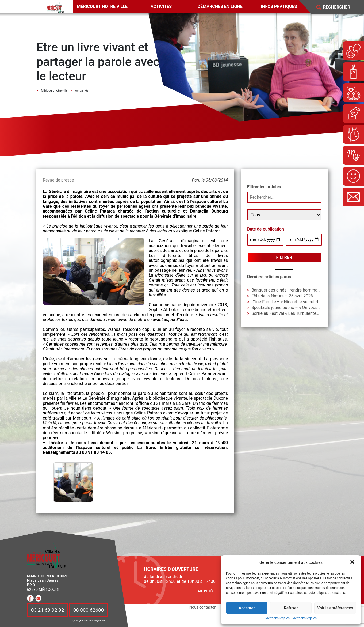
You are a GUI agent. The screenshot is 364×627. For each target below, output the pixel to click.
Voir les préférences (335, 608)
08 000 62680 (89, 610)
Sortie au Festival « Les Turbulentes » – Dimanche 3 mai (304, 313)
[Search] (340, 7)
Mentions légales (277, 618)
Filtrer (284, 257)
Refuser (291, 608)
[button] (353, 562)
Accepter (247, 608)
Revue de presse (58, 180)
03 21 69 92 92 (48, 610)
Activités (161, 7)
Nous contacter (202, 607)
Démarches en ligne (220, 7)
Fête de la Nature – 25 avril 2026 (282, 296)
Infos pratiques (279, 7)
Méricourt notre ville (102, 7)
